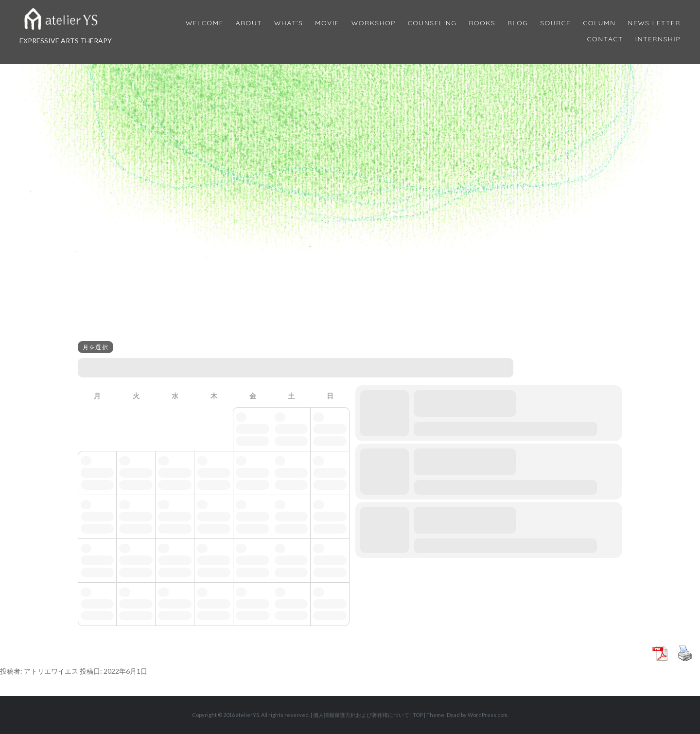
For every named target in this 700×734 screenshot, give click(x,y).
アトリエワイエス (51, 671)
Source (555, 23)
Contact (605, 39)
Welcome (205, 23)
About (249, 23)
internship (658, 39)
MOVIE (327, 23)
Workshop (374, 23)
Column (599, 23)
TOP (418, 715)
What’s (289, 23)
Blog (518, 23)
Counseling (432, 23)
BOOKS (482, 23)
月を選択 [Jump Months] (96, 347)
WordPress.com (488, 715)
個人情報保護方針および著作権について (361, 715)
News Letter (654, 23)
